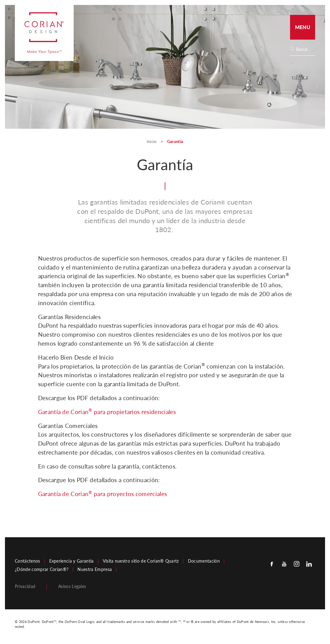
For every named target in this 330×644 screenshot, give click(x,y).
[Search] (305, 49)
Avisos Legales (72, 586)
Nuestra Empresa (95, 569)
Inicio (152, 141)
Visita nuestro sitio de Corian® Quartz (141, 561)
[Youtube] (284, 564)
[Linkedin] (309, 564)
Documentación (204, 561)
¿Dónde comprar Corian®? (42, 569)
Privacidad (25, 586)
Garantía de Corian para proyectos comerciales (103, 494)
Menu (303, 27)
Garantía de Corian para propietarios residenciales (107, 411)
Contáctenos (28, 561)
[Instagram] (297, 564)
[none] (305, 49)
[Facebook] (272, 564)
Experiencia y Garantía (72, 561)
